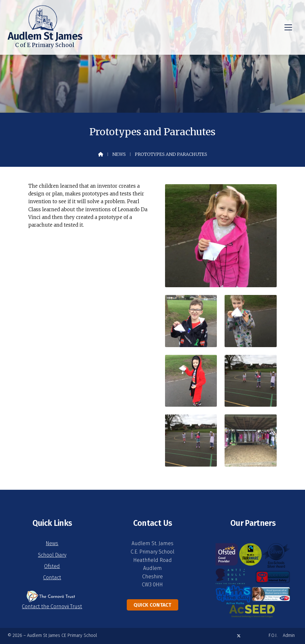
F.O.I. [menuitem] (273, 635)
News (119, 154)
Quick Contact (152, 605)
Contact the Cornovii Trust (52, 606)
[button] (288, 27)
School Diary (52, 555)
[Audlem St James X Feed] (239, 636)
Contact (52, 578)
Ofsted (52, 566)
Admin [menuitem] (289, 635)
